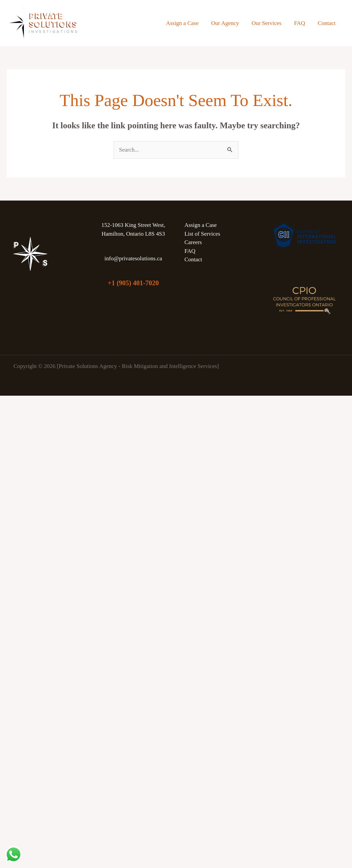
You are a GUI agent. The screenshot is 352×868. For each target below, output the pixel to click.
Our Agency (229, 23)
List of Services (202, 234)
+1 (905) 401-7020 (133, 283)
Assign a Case (187, 23)
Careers (193, 242)
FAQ (301, 23)
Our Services (269, 23)
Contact (327, 23)
